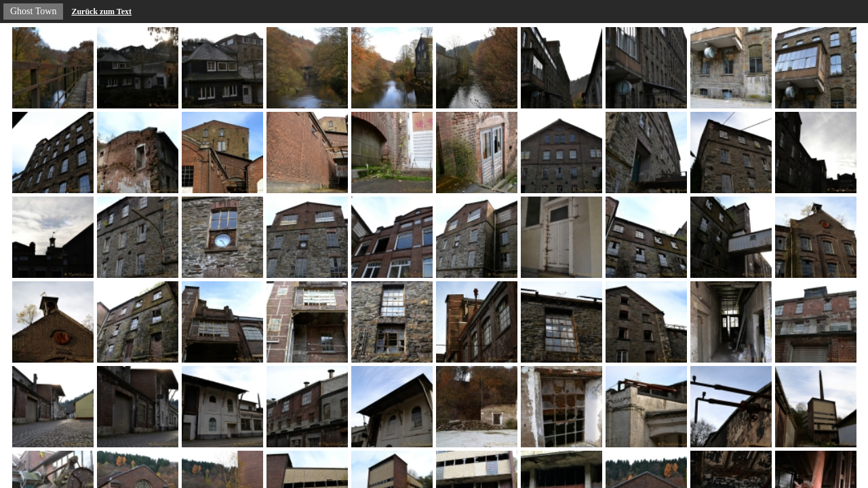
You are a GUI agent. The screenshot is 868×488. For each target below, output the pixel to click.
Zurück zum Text (101, 12)
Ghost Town (33, 11)
